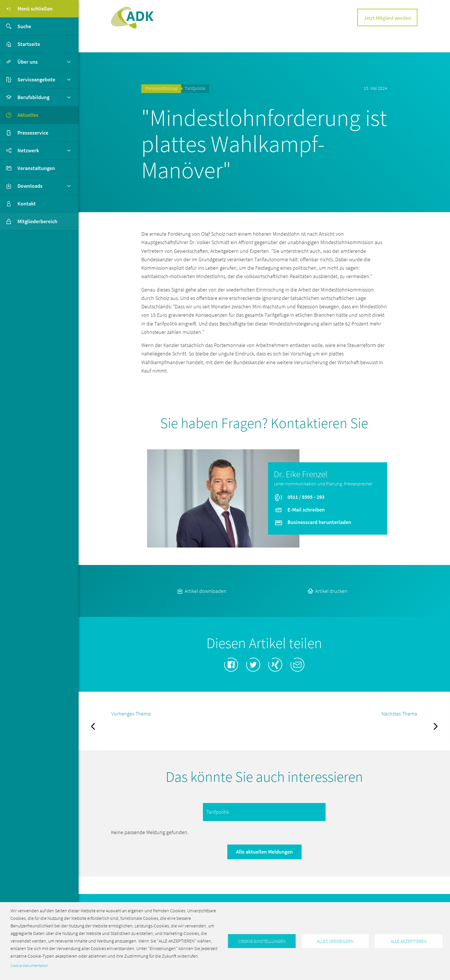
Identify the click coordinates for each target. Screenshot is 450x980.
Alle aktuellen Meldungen (264, 852)
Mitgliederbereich (29, 221)
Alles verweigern (335, 941)
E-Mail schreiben (299, 509)
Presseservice (33, 133)
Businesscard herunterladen (313, 522)
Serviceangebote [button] (36, 79)
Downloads (30, 186)
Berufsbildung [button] (33, 97)
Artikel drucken (327, 591)
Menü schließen (26, 9)
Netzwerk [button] (28, 150)
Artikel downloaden (201, 591)
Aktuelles (28, 115)
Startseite (29, 44)
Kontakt (27, 204)
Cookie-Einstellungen (262, 941)
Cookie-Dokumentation (29, 966)
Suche (16, 26)
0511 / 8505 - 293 (299, 497)
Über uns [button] (28, 62)
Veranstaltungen (36, 168)
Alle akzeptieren (409, 941)
